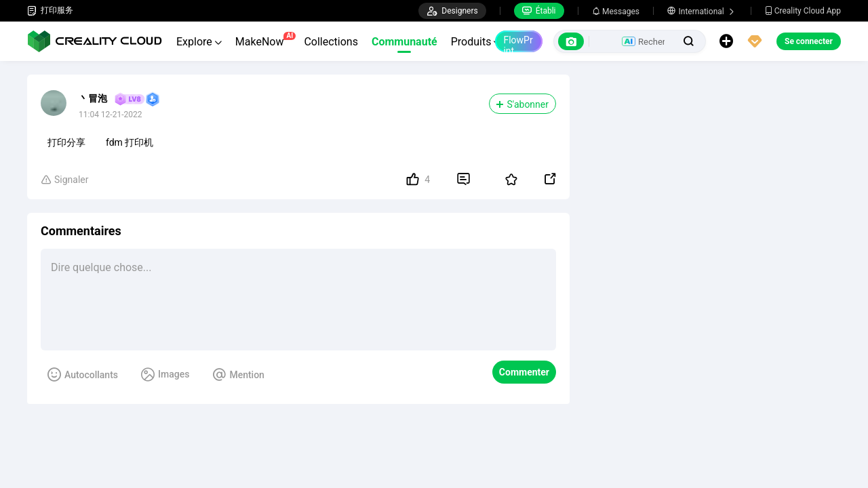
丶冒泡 (93, 98)
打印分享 (66, 142)
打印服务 (50, 11)
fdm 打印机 (130, 142)
